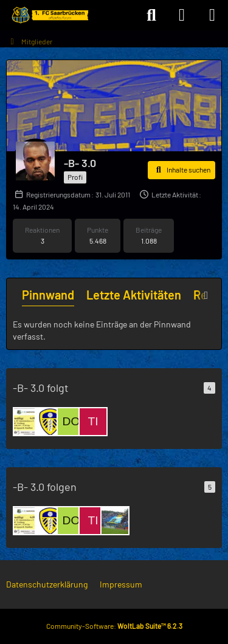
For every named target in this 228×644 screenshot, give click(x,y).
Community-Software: (114, 626)
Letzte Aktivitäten (134, 295)
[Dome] (71, 422)
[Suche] (151, 15)
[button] (181, 170)
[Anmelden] (182, 15)
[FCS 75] (27, 422)
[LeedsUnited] (49, 422)
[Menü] (212, 15)
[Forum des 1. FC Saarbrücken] (49, 15)
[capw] (115, 521)
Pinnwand (48, 295)
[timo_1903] (93, 422)
